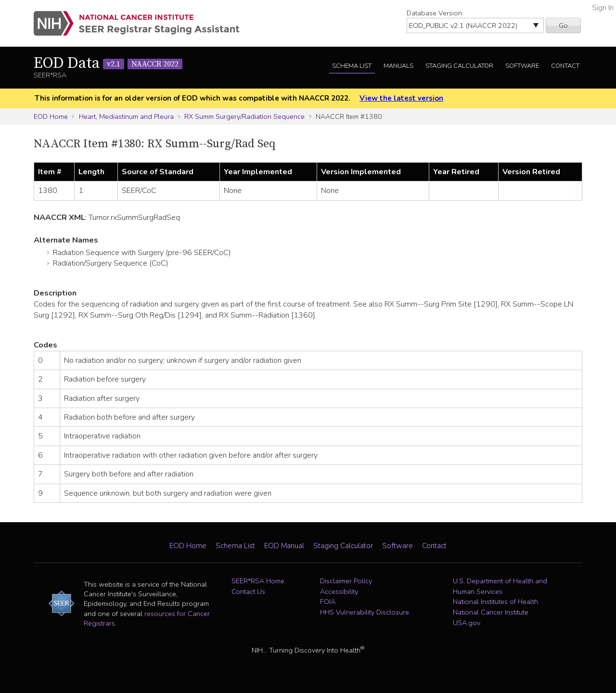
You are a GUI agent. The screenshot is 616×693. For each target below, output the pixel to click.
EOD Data (108, 64)
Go (563, 26)
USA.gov (467, 623)
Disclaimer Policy (346, 581)
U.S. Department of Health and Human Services (500, 586)
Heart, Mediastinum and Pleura (126, 116)
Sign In (603, 8)
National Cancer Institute (491, 612)
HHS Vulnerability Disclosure (365, 612)
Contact (565, 66)
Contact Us (248, 591)
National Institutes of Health (495, 602)
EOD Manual (284, 546)
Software (522, 66)
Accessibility (339, 591)
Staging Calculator (459, 66)
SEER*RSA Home (258, 581)
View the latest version (401, 98)
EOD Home (51, 116)
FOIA (328, 602)
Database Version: (435, 13)
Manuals (398, 66)
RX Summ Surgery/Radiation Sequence (244, 116)
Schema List (352, 66)
